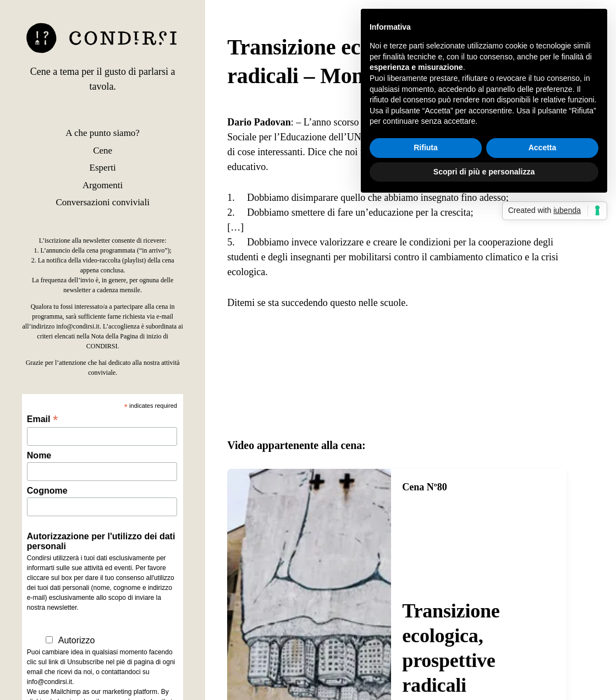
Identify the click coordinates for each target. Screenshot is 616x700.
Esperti (103, 168)
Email (42, 419)
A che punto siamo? (103, 133)
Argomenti (103, 185)
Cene (103, 151)
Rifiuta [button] (426, 147)
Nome (39, 455)
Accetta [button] (543, 147)
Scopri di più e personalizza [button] (484, 172)
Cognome (47, 491)
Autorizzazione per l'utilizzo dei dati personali (101, 541)
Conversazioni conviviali (102, 202)
